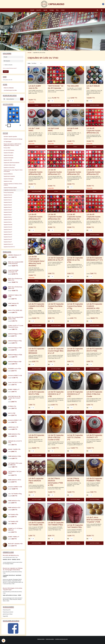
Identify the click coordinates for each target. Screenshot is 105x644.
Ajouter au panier (56, 105)
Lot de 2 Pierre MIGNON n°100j (73, 479)
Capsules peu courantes (9, 176)
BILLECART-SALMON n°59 (15, 544)
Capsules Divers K (8, 220)
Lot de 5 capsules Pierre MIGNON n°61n (36, 481)
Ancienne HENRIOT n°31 (15, 420)
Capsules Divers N (8, 227)
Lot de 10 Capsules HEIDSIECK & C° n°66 (56, 394)
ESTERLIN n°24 (12, 406)
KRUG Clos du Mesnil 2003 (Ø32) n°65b (16, 318)
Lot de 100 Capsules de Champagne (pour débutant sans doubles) (37, 261)
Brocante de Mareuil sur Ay (11, 555)
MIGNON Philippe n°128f (15, 348)
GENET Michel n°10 (13, 303)
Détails (37, 105)
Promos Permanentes (9, 193)
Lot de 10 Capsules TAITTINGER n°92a (56, 524)
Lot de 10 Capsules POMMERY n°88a (94, 479)
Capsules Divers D (8, 202)
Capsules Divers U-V (8, 244)
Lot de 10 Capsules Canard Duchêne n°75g (75, 306)
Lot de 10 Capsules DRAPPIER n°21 (75, 350)
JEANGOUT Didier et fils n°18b (15, 296)
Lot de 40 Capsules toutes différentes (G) (55, 217)
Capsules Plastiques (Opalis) (10, 188)
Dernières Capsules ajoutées (10, 137)
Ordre (29, 63)
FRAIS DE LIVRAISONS (9, 88)
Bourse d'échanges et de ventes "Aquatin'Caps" (13, 589)
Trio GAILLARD (73, 86)
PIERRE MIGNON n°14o (14, 501)
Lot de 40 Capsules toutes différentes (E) (93, 172)
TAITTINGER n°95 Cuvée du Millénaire (15, 464)
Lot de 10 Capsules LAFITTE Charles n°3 (75, 437)
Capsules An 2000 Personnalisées (12, 163)
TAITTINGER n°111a (13, 515)
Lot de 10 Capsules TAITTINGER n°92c (75, 526)
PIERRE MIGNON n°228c (15, 456)
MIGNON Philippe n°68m (15, 334)
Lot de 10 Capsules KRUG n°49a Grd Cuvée (94, 394)
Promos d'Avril (7, 148)
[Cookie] (3, 641)
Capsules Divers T (8, 242)
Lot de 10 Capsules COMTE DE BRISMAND (36, 351)
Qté (49, 101)
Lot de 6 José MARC (53, 129)
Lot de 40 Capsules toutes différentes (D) (74, 172)
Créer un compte (6, 68)
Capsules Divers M (8, 225)
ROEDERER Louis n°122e (15, 369)
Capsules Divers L (8, 222)
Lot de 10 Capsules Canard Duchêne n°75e (56, 306)
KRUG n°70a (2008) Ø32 (15, 310)
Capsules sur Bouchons (9, 168)
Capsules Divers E (8, 205)
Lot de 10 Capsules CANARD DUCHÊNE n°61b (36, 306)
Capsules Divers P (8, 232)
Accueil (32, 10)
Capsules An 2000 (8, 160)
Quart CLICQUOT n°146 (15, 383)
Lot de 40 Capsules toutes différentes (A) (93, 130)
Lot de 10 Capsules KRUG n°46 (36, 436)
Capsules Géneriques (9, 179)
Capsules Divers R (8, 237)
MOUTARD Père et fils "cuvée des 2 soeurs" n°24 (14, 398)
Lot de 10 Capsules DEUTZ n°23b (36, 393)
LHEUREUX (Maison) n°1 (15, 255)
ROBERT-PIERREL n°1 (14, 537)
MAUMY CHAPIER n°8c (14, 449)
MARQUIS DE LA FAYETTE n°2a (15, 442)
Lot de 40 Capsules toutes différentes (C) (55, 172)
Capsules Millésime (8, 174)
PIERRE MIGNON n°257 (14, 508)
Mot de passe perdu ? (13, 68)
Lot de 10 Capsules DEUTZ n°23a (94, 350)
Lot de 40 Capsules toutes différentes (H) (74, 217)
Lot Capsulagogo (8, 142)
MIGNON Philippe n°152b (15, 355)
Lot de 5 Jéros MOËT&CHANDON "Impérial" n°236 (94, 520)
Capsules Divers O (8, 230)
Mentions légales (41, 639)
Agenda (45, 10)
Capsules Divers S (8, 239)
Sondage (52, 10)
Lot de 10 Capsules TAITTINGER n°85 (36, 524)
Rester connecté (8, 65)
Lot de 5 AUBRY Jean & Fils (35, 87)
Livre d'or (39, 10)
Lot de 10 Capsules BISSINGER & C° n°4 (95, 259)
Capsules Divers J (8, 217)
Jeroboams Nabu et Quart (10, 165)
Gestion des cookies (50, 639)
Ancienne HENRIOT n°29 (15, 487)
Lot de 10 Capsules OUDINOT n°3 (94, 436)
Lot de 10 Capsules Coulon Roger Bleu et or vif (56, 351)
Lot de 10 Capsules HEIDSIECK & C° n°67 (75, 394)
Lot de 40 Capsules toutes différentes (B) (35, 172)
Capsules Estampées (9, 158)
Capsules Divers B (8, 197)
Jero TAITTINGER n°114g (15, 494)
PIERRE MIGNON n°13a (14, 434)
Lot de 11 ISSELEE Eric (93, 87)
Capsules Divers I (8, 215)
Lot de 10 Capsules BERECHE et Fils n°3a (75, 260)
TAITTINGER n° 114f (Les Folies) (15, 472)
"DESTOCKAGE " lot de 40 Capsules (56, 87)
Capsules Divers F (8, 207)
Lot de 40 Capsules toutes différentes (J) (93, 217)
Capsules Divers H (8, 212)
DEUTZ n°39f (12, 413)
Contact (63, 10)
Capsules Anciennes (8, 155)
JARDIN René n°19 (13, 427)
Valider (6, 72)
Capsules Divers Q (8, 234)
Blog (57, 10)
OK (22, 99)
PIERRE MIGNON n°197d (15, 480)
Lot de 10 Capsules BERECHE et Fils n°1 (56, 259)
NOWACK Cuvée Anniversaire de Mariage (13, 139)
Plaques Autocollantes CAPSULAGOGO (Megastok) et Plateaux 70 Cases (13, 145)
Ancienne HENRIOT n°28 (15, 376)
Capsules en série (8, 181)
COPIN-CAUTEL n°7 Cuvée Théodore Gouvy (16, 326)
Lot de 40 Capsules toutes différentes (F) (35, 217)
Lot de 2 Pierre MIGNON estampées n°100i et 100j (55, 482)
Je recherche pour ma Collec (10, 90)
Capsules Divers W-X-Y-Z (9, 247)
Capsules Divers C (8, 200)
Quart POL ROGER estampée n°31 (13, 271)
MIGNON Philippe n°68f (15, 362)
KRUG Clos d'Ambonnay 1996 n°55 (15, 288)
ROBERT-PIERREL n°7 (14, 389)
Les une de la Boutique (9, 150)
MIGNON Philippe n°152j (15, 341)
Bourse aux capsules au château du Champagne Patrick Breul (13, 569)
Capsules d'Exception (9, 153)
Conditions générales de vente (61, 639)
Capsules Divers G (8, 210)
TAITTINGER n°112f (13, 522)
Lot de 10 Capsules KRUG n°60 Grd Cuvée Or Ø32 (56, 437)
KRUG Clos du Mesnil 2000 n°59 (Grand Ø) (16, 263)
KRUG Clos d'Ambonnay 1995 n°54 (15, 279)
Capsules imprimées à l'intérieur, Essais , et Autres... (13, 184)
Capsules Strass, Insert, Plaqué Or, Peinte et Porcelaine (13, 171)
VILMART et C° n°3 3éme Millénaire (15, 529)
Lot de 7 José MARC (34, 129)
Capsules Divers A (8, 195)
